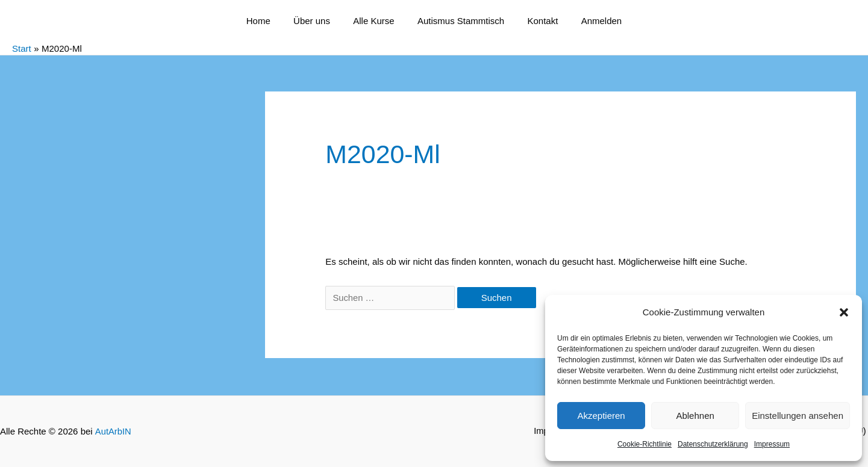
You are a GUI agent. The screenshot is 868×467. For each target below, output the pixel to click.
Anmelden (589, 21)
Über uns (320, 21)
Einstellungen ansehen (798, 416)
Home (271, 21)
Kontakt (535, 21)
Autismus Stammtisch (458, 21)
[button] (844, 312)
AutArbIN (113, 431)
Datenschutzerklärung (713, 444)
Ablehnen (695, 416)
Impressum (772, 444)
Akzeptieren (601, 416)
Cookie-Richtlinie (645, 444)
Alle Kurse (376, 21)
